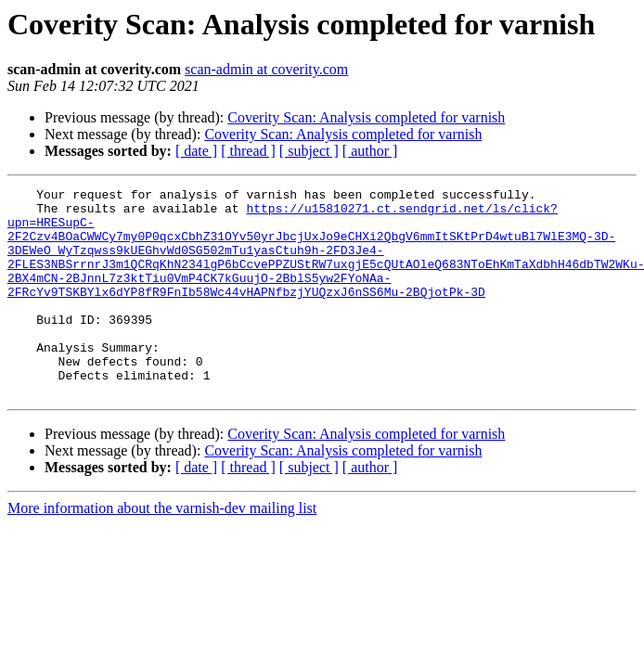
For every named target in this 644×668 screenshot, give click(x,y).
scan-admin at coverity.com (266, 69)
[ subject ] (309, 151)
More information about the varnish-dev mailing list (162, 550)
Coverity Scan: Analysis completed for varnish (366, 117)
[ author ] (370, 151)
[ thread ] (248, 151)
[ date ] (196, 151)
